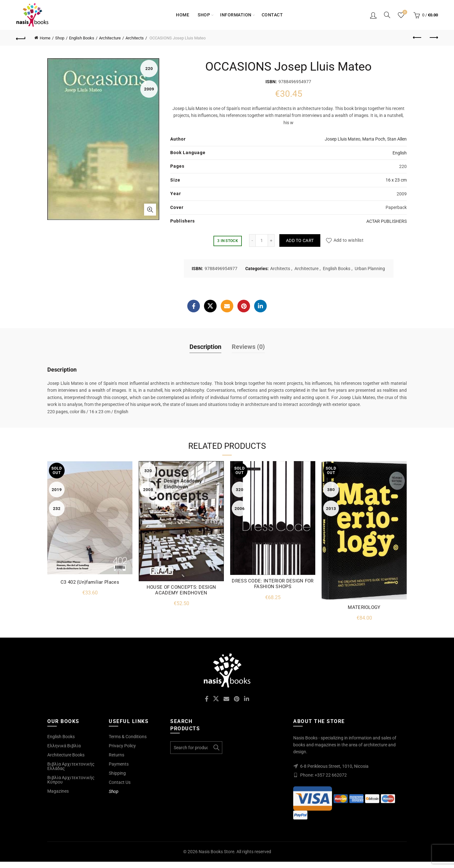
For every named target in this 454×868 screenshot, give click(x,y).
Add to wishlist (349, 240)
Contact (272, 15)
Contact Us (120, 782)
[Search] (387, 15)
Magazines (58, 791)
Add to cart (300, 240)
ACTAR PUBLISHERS (387, 221)
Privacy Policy (122, 746)
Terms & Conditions (128, 737)
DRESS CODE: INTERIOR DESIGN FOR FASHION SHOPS (273, 584)
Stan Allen (397, 139)
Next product (433, 38)
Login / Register (373, 15)
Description (205, 347)
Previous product (418, 38)
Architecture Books (66, 755)
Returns (116, 755)
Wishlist (404, 12)
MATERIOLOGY (364, 607)
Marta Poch (374, 139)
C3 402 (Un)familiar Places (90, 582)
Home (183, 15)
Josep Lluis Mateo (343, 139)
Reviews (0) (248, 347)
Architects (135, 38)
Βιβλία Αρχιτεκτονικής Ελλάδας (71, 766)
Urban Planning (370, 269)
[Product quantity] (262, 240)
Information (236, 15)
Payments (119, 764)
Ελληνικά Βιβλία (64, 746)
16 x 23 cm (396, 180)
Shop (204, 15)
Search (216, 748)
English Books (82, 38)
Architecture (110, 38)
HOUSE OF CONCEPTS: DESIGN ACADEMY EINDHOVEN (181, 590)
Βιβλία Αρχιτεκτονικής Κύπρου (71, 780)
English (400, 153)
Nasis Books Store (216, 852)
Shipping (117, 773)
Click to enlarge (150, 210)
